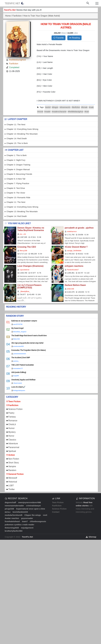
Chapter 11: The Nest (16, 124)
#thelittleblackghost (75, 112)
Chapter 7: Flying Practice (18, 183)
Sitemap (91, 537)
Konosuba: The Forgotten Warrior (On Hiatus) (28, 350)
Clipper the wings (33, 515)
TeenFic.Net (12, 3)
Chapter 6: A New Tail (16, 179)
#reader (47, 112)
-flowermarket (18, 383)
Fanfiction (14, 64)
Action (12, 455)
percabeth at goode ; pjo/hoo (79, 228)
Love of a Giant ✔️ (18, 387)
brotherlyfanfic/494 (14, 531)
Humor (11, 428)
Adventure (13, 443)
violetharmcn (72, 231)
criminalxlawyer (33, 506)
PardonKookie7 (73, 270)
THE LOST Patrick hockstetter (23, 365)
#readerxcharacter (59, 112)
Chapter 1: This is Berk (17, 155)
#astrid (48, 107)
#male (91, 107)
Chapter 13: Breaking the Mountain (22, 134)
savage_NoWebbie (74, 251)
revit (45, 515)
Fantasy (12, 417)
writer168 (70, 289)
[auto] (23, 3)
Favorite (59, 38)
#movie (40, 112)
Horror (11, 436)
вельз (8, 512)
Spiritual (12, 451)
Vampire (12, 466)
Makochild (16, 339)
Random (12, 470)
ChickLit (12, 424)
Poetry (11, 413)
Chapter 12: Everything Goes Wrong (22, 129)
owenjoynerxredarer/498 (30, 502)
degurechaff (10, 502)
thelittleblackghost (17, 60)
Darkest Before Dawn (75, 285)
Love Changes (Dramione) (30, 266)
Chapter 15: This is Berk (17, 143)
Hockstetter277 (18, 368)
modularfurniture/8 (13, 515)
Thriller (12, 489)
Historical (13, 482)
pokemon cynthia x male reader (19, 525)
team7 (25, 521)
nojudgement (27, 528)
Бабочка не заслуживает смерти (24, 321)
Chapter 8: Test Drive (16, 188)
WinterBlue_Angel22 (20, 332)
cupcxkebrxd (24, 270)
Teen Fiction (14, 401)
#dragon (55, 107)
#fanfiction (76, 107)
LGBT (11, 486)
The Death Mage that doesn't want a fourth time (29, 336)
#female (84, 107)
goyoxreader (27, 518)
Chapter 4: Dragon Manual (18, 169)
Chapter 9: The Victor (16, 193)
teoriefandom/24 (20, 512)
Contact (56, 512)
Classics (12, 440)
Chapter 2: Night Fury (16, 160)
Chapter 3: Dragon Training (18, 165)
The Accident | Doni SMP (21, 358)
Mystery (12, 432)
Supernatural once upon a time (31, 509)
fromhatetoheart (12, 521)
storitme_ (16, 361)
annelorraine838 (18, 346)
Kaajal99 (16, 376)
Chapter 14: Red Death (17, 138)
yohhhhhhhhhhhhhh (20, 354)
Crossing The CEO (27, 247)
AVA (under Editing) (19, 372)
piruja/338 (9, 509)
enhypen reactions (74, 266)
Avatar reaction (12, 518)
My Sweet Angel (17, 328)
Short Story (14, 463)
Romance (13, 421)
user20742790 (18, 324)
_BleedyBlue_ (25, 291)
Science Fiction (15, 409)
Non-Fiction (14, 459)
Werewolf (13, 478)
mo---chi (23, 234)
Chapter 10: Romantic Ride (18, 197)
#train (87, 112)
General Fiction (16, 474)
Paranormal (14, 447)
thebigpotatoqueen (19, 390)
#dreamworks (65, 107)
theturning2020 (12, 528)
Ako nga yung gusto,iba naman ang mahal (27, 343)
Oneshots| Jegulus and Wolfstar (23, 380)
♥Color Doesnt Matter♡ (76, 247)
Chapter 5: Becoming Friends (19, 174)
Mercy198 (23, 251)
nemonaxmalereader (14, 506)
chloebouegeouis (38, 521)
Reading (74, 38)
